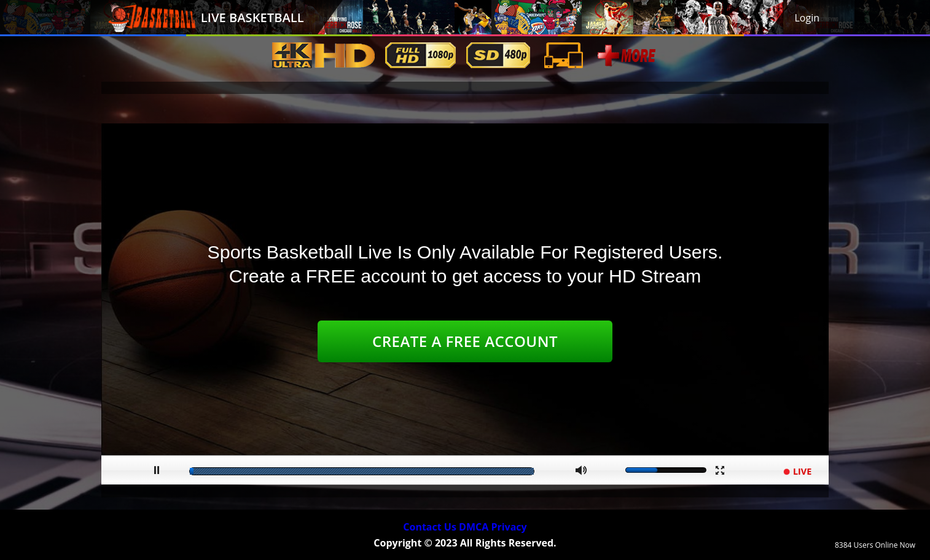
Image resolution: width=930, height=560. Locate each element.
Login (807, 18)
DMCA (474, 527)
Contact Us (430, 527)
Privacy (509, 527)
